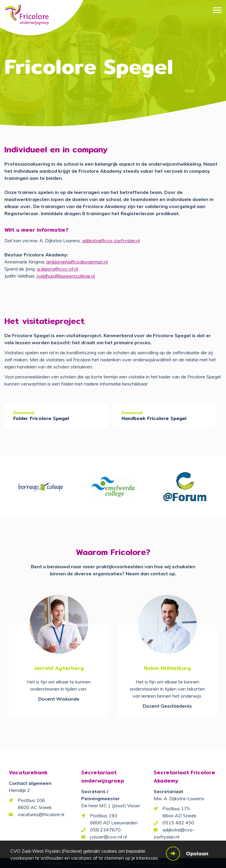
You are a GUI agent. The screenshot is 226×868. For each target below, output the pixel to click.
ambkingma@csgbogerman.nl (77, 262)
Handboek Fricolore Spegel (154, 418)
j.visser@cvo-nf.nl (108, 837)
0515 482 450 (178, 823)
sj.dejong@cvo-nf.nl (57, 269)
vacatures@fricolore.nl (41, 814)
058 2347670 (105, 830)
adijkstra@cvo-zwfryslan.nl (111, 241)
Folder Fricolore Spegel (41, 418)
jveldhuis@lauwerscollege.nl (66, 276)
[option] (41, 487)
